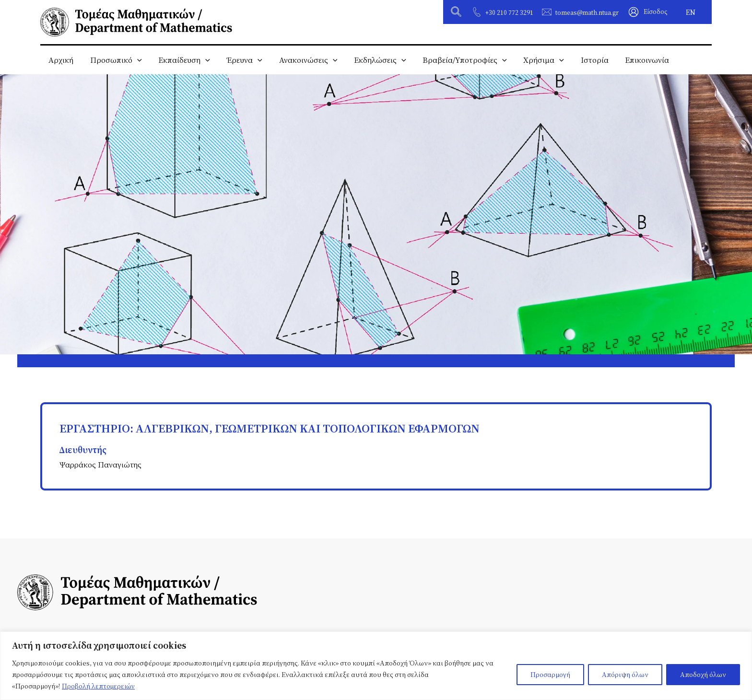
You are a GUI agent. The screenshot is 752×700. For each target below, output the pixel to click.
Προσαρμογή (550, 674)
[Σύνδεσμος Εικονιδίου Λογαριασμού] (648, 12)
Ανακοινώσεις (303, 60)
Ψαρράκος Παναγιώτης (101, 464)
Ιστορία (584, 60)
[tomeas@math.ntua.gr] (547, 12)
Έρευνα (240, 60)
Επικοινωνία (635, 60)
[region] (376, 666)
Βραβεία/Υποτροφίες (457, 60)
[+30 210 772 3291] (477, 12)
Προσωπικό (114, 60)
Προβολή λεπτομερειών (99, 686)
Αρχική (60, 60)
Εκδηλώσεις (373, 60)
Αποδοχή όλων (703, 674)
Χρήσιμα (535, 60)
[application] (135, 60)
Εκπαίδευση (181, 60)
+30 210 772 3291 (509, 13)
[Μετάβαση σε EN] (691, 12)
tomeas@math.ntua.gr (587, 13)
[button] (457, 13)
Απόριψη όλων (625, 674)
